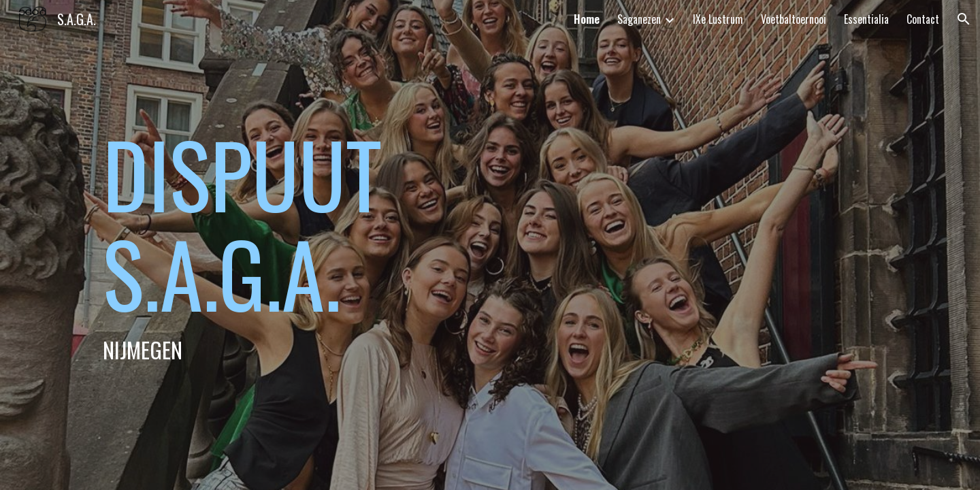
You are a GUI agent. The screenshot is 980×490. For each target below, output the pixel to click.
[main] (322, 245)
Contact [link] (923, 19)
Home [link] (587, 19)
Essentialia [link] (866, 19)
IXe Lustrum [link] (718, 19)
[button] (964, 19)
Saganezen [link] (639, 19)
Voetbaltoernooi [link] (794, 19)
